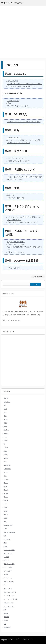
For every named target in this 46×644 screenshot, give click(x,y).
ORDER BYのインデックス (18, 106)
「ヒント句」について (16, 252)
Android (6, 398)
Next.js (6, 483)
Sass (5, 529)
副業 (5, 610)
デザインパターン (9, 582)
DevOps (6, 430)
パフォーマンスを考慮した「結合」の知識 (24, 140)
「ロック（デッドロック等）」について (23, 222)
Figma (6, 440)
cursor (6, 419)
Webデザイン (8, 553)
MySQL (6, 479)
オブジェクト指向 (9, 564)
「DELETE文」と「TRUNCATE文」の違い (24, 122)
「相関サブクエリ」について (19, 161)
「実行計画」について (16, 244)
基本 (9, 103)
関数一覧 (11, 195)
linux (5, 476)
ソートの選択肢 (13, 101)
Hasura (6, 458)
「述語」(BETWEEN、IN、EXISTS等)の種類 (25, 177)
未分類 (6, 613)
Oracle (6, 500)
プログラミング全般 (10, 592)
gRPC (5, 455)
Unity (5, 543)
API (5, 405)
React (5, 511)
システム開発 (8, 567)
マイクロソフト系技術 (10, 599)
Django (6, 433)
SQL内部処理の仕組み (16, 242)
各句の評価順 (13, 81)
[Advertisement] (23, 32)
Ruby (5, 522)
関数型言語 (7, 627)
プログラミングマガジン (16, 639)
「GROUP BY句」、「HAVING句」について (25, 84)
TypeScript (7, 539)
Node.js (6, 490)
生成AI (6, 620)
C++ (5, 412)
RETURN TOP (38, 277)
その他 (6, 574)
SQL (5, 536)
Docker (6, 437)
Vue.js (6, 546)
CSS (5, 416)
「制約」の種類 (13, 268)
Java (5, 462)
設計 (5, 624)
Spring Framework (9, 532)
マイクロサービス (9, 596)
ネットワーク (8, 589)
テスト (6, 585)
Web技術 (6, 557)
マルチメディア (8, 603)
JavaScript (7, 465)
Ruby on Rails (8, 525)
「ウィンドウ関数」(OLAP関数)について (23, 86)
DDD (5, 426)
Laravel (6, 472)
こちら (18, 320)
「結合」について (14, 138)
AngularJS (7, 402)
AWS (5, 409)
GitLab (6, 448)
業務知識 (6, 617)
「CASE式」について (16, 198)
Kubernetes (7, 469)
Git (5, 444)
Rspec (6, 518)
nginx (5, 486)
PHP (5, 504)
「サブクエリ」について (17, 158)
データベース (8, 578)
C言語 (6, 423)
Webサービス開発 (9, 550)
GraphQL (6, 451)
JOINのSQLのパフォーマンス (19, 143)
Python (6, 507)
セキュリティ (8, 571)
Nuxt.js (6, 497)
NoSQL (6, 493)
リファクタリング (9, 606)
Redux (6, 515)
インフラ (6, 560)
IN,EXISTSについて (15, 179)
